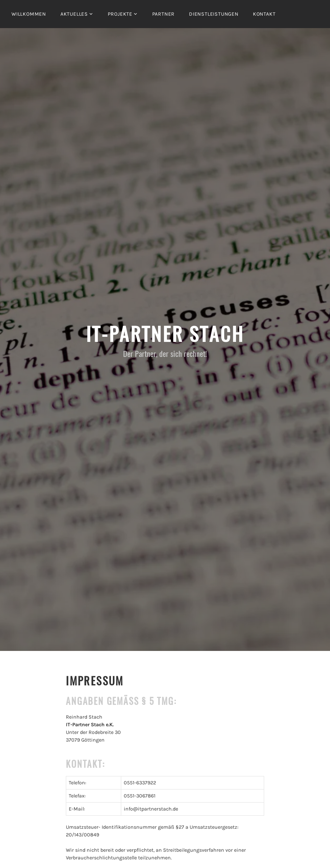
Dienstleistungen (214, 14)
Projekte (120, 14)
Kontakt (264, 14)
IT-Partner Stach (165, 333)
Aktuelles (74, 14)
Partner (164, 14)
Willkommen (29, 14)
